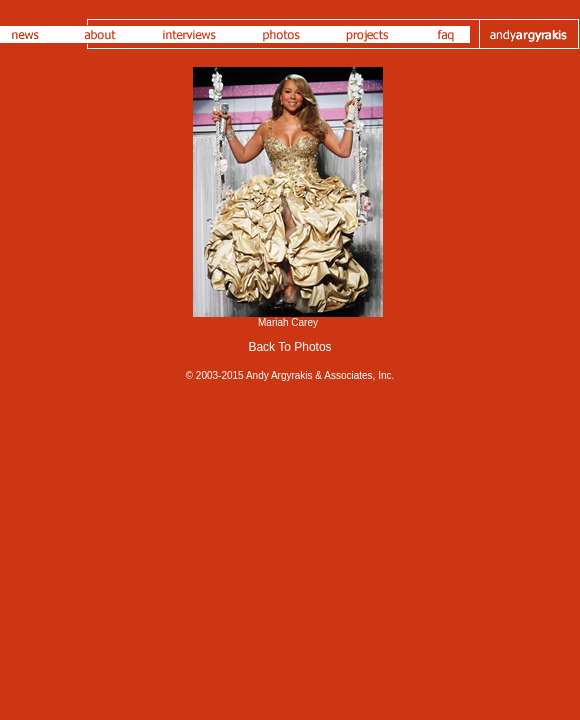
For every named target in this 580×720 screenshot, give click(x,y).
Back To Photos (289, 347)
